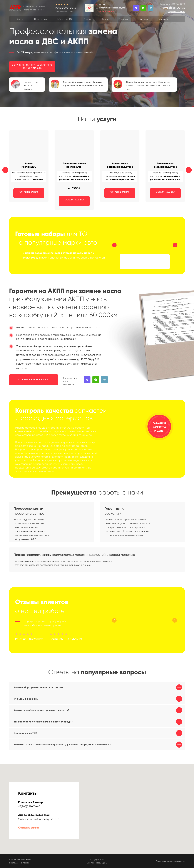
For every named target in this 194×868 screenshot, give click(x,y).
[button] (176, 12)
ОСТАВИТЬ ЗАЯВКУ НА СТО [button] (34, 380)
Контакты (163, 19)
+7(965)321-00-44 (173, 8)
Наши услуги (41, 19)
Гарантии (124, 19)
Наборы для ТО (64, 19)
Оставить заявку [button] (29, 828)
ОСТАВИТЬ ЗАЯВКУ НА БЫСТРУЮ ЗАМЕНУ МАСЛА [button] (32, 66)
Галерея (144, 19)
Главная (21, 19)
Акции (105, 19)
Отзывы (87, 19)
